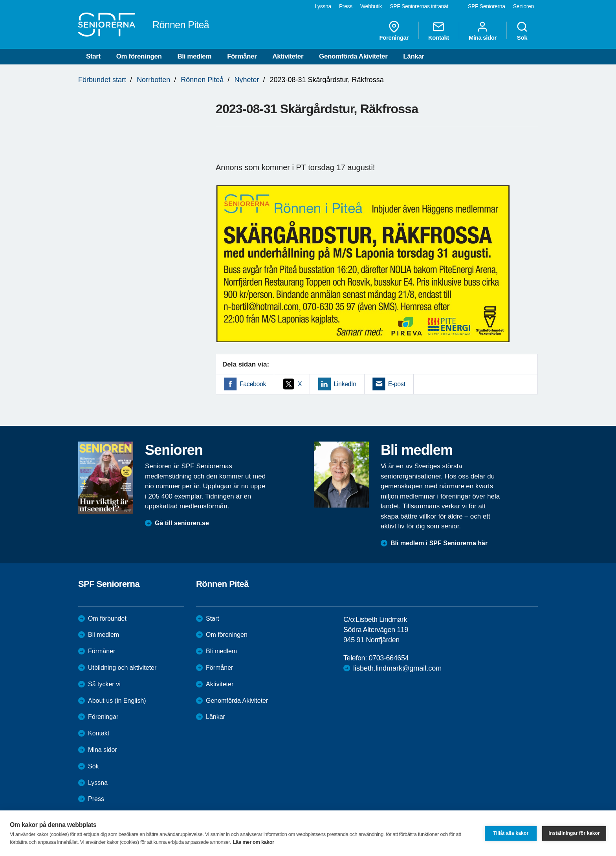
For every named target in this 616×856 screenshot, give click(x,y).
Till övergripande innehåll (0, 0)
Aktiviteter (288, 56)
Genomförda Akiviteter (353, 56)
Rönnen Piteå (202, 80)
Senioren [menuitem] (523, 6)
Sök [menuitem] (522, 31)
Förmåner (242, 56)
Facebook (253, 384)
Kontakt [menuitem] (439, 31)
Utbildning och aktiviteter (122, 668)
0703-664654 (389, 658)
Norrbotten (153, 80)
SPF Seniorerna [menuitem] (487, 6)
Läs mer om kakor (254, 842)
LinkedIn (345, 384)
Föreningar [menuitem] (394, 31)
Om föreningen (139, 56)
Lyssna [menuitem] (323, 6)
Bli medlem (194, 56)
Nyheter (247, 80)
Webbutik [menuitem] (371, 6)
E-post (397, 384)
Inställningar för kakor (574, 833)
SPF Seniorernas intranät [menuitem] (419, 6)
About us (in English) (117, 701)
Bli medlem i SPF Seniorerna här (439, 543)
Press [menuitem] (346, 6)
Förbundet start (102, 80)
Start (93, 56)
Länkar (413, 56)
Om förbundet (107, 619)
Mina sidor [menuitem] (483, 31)
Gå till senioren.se (182, 523)
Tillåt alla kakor (511, 833)
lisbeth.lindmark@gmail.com (397, 668)
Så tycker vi (104, 684)
